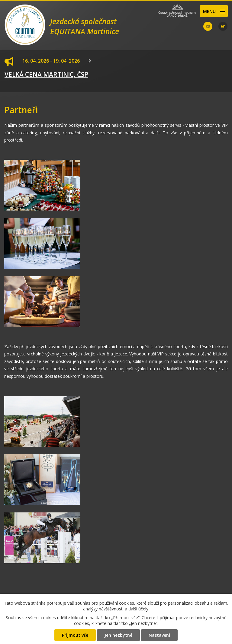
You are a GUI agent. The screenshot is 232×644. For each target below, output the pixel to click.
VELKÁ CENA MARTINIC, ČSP (46, 74)
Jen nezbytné (118, 635)
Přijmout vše (75, 635)
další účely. (139, 609)
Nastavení (159, 635)
